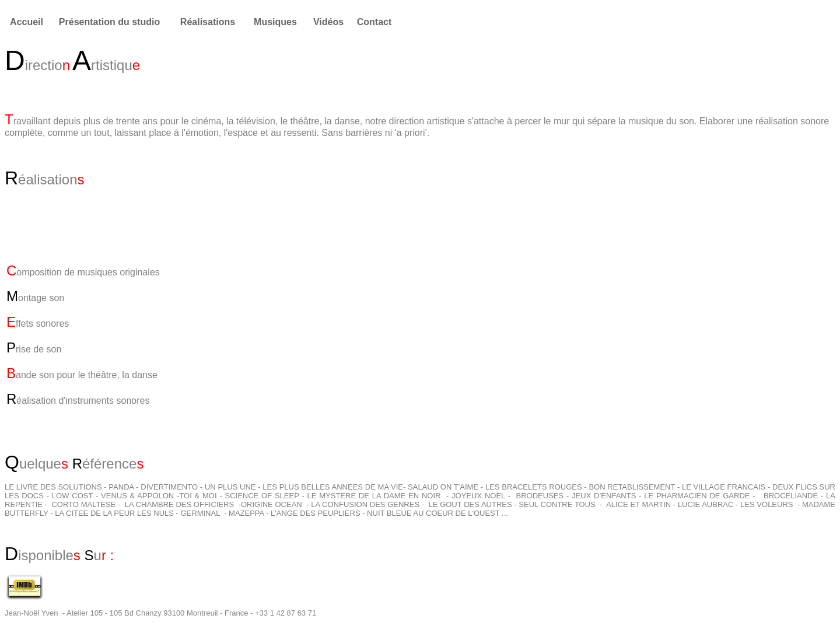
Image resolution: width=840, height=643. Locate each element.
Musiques (275, 22)
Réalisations (208, 22)
